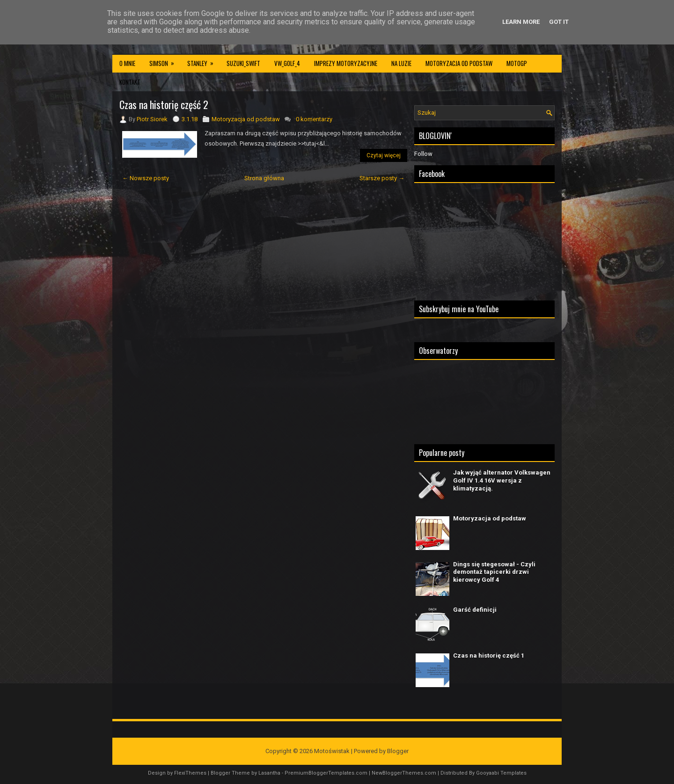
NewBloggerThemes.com (404, 773)
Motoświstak (332, 751)
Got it (559, 22)
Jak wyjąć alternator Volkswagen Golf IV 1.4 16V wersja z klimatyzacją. (502, 480)
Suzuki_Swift (243, 63)
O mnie (127, 63)
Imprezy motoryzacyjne (346, 63)
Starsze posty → (382, 178)
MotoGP (517, 63)
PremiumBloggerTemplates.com (326, 773)
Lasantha (269, 773)
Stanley (203, 61)
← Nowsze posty (146, 178)
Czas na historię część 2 (164, 104)
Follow (423, 154)
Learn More (521, 22)
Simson (165, 61)
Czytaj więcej (384, 155)
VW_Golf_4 (287, 63)
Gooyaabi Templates (501, 773)
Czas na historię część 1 (489, 656)
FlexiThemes (190, 773)
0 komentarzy (314, 119)
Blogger (398, 751)
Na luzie (401, 63)
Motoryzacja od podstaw (459, 63)
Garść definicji (475, 610)
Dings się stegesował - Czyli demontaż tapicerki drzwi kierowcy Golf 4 (494, 572)
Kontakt (130, 82)
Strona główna (264, 178)
